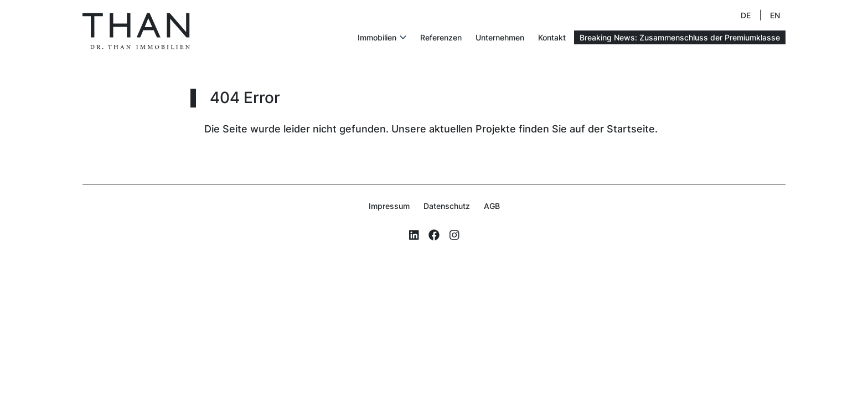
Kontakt (552, 37)
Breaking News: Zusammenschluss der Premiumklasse (680, 37)
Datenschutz (447, 206)
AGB (492, 206)
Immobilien (377, 37)
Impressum (389, 206)
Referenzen (441, 37)
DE (746, 15)
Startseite (631, 129)
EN (775, 15)
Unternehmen (500, 37)
